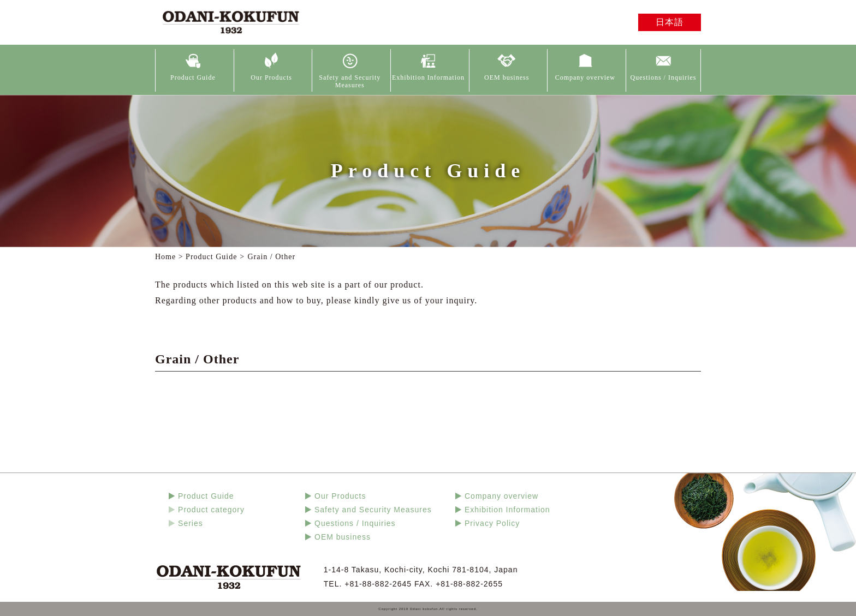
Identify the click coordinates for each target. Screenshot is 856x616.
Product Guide (193, 77)
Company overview (585, 77)
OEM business (507, 77)
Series (191, 523)
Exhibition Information (428, 77)
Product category (211, 510)
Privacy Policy (492, 523)
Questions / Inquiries (664, 77)
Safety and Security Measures (350, 81)
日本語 (670, 22)
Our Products (271, 77)
